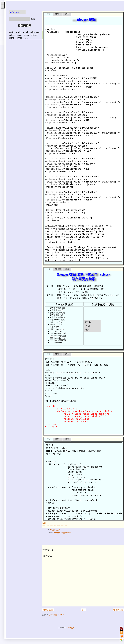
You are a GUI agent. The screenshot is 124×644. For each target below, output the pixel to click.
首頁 (83, 610)
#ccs (44, 525)
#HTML (47, 525)
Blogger (71, 627)
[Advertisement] (22, 54)
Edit (44, 523)
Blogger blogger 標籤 (63, 533)
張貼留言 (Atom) (56, 615)
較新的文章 (48, 610)
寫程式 (58, 14)
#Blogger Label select (54, 525)
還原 (67, 14)
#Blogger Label (64, 525)
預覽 (49, 14)
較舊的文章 (118, 610)
